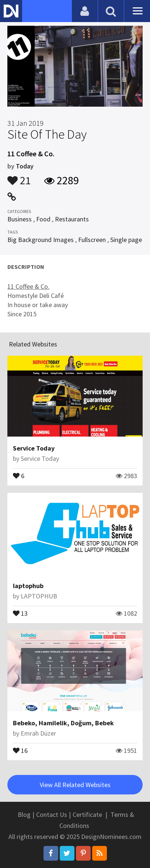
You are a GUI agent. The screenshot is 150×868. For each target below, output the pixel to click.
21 (19, 177)
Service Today (34, 448)
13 (20, 613)
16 (20, 750)
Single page (126, 240)
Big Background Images (41, 240)
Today (25, 166)
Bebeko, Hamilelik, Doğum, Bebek (63, 723)
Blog (24, 814)
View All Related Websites (75, 785)
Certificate (87, 814)
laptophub (28, 586)
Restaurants (72, 219)
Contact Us (52, 814)
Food (43, 219)
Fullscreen (92, 240)
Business (20, 219)
